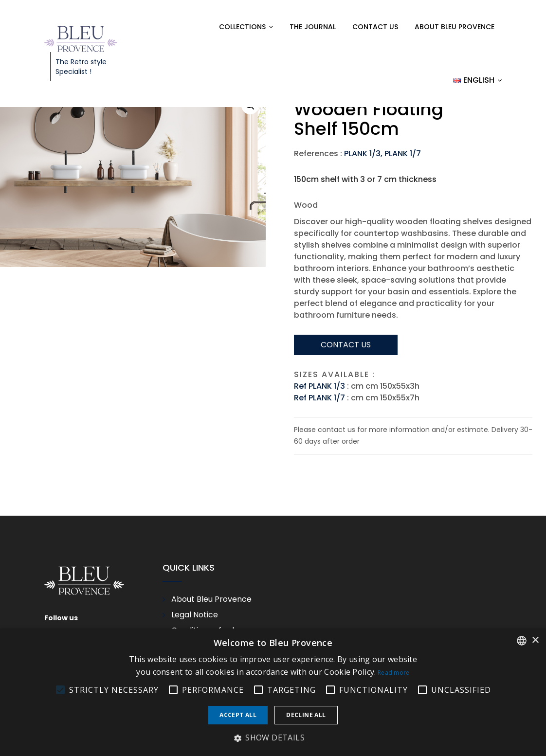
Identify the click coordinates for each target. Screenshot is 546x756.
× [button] (535, 640)
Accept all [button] (238, 715)
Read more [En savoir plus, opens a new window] (394, 673)
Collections (242, 27)
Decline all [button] (306, 715)
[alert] (273, 692)
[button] (273, 738)
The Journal (313, 27)
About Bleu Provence (455, 27)
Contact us (375, 27)
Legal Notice (195, 615)
